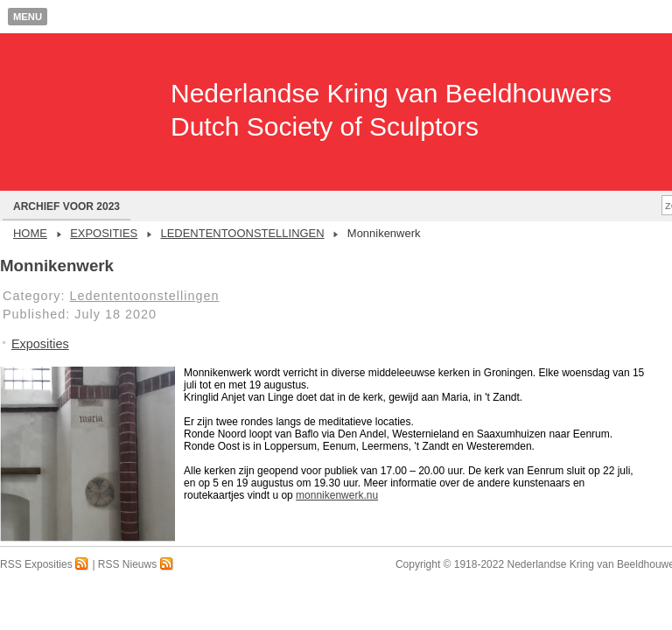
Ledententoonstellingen (242, 233)
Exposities (104, 233)
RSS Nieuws (136, 564)
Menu (28, 17)
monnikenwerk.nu (337, 495)
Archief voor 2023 (66, 206)
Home (30, 233)
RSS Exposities (45, 564)
